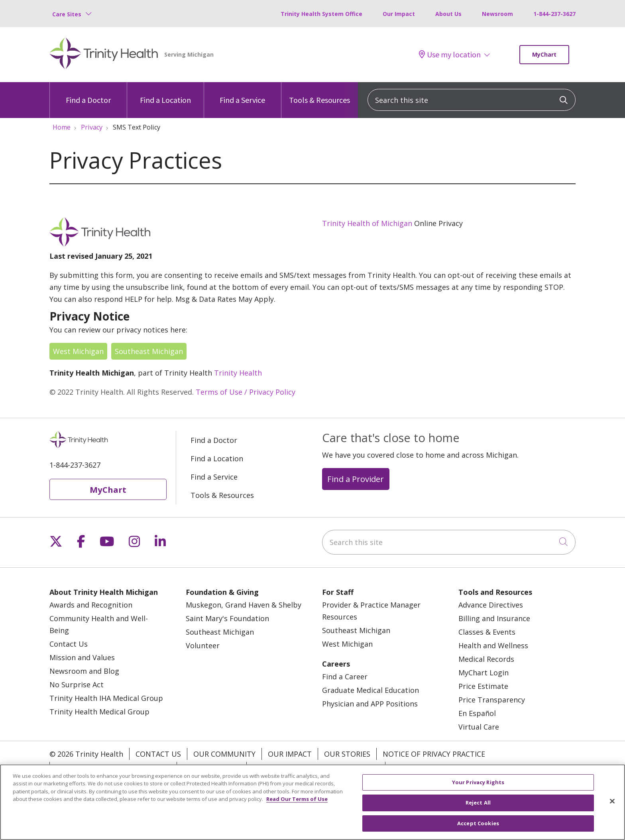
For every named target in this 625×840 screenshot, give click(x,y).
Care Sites (67, 14)
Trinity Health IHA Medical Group (106, 698)
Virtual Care (479, 727)
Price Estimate (483, 686)
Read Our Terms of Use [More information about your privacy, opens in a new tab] (297, 805)
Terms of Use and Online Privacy (316, 768)
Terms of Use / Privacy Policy (246, 392)
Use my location (450, 55)
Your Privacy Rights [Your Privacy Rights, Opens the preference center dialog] (478, 787)
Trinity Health (238, 373)
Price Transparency (492, 700)
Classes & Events (487, 632)
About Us (448, 14)
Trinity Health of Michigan (367, 223)
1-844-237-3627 (554, 14)
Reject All (478, 808)
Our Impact (399, 14)
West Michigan (78, 351)
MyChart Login (483, 673)
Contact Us (69, 644)
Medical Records (486, 659)
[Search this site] (472, 100)
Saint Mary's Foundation (227, 618)
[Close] (612, 806)
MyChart (544, 54)
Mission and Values (82, 657)
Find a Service (242, 93)
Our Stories (347, 754)
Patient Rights (212, 768)
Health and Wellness (493, 645)
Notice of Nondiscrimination (113, 768)
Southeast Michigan (149, 351)
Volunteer (203, 645)
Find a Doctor (88, 93)
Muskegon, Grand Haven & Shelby (244, 605)
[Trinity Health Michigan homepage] (104, 55)
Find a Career (345, 677)
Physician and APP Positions (370, 704)
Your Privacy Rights (430, 768)
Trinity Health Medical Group (99, 712)
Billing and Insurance (494, 618)
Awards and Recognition (91, 605)
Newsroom (497, 14)
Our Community (224, 754)
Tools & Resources (319, 93)
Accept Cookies (478, 828)
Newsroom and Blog (84, 671)
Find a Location (165, 93)
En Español (477, 713)
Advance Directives (491, 605)
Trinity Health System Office (321, 14)
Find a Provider (356, 479)
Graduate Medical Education (370, 690)
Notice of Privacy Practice (434, 754)
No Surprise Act (77, 685)
